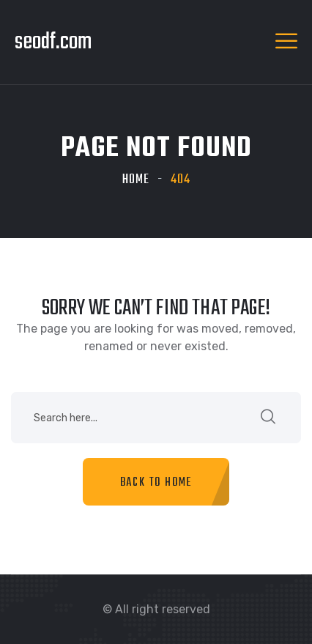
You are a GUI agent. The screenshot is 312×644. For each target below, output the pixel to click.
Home (136, 180)
